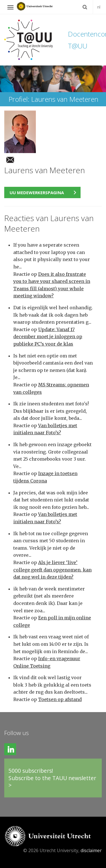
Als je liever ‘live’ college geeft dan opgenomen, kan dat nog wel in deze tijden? (52, 570)
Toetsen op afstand (60, 699)
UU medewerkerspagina (37, 192)
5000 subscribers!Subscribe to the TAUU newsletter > (52, 778)
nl (99, 7)
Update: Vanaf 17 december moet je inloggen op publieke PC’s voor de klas (48, 337)
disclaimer (91, 850)
